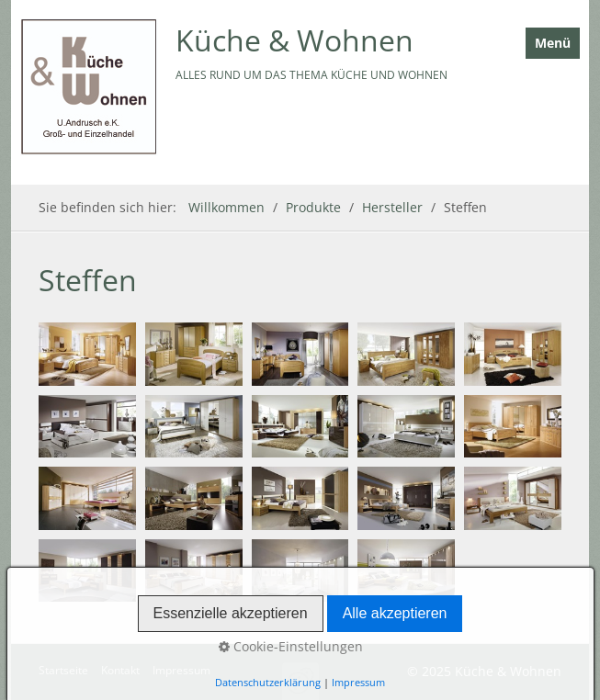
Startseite (63, 670)
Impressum (181, 670)
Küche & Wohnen (294, 40)
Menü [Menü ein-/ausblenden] (553, 43)
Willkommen (226, 207)
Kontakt (120, 670)
